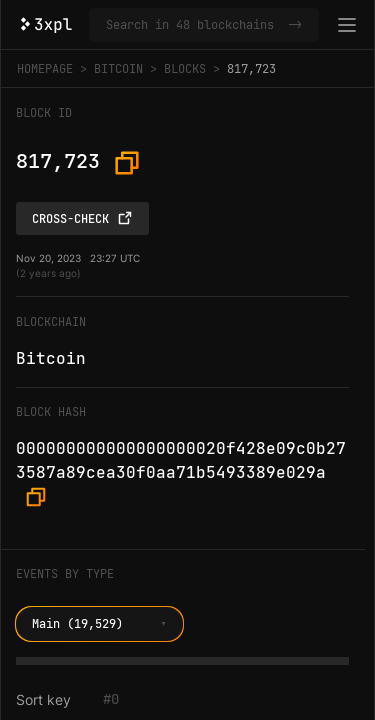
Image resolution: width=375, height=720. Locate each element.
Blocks (185, 69)
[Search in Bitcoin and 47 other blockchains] (193, 25)
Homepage (45, 69)
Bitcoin (118, 69)
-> (295, 25)
